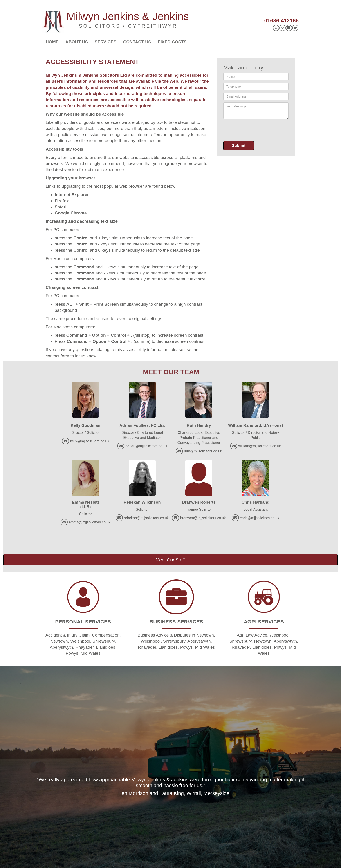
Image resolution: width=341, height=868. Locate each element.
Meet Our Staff (170, 560)
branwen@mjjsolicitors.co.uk (203, 518)
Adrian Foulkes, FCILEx (142, 425)
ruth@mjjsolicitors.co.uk (203, 451)
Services (106, 42)
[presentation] (258, 130)
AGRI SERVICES (264, 622)
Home (52, 42)
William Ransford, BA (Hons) (256, 425)
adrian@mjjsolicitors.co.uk (146, 446)
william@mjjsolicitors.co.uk (260, 446)
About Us (77, 42)
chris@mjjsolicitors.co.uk (260, 518)
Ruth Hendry (199, 425)
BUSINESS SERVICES (176, 622)
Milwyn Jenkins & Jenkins (128, 16)
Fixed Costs (172, 42)
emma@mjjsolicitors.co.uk (90, 522)
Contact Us (137, 42)
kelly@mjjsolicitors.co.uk (90, 441)
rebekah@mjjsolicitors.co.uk (146, 518)
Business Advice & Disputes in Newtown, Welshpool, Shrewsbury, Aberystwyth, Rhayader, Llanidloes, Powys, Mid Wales (176, 641)
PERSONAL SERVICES (83, 622)
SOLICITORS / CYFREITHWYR (128, 26)
